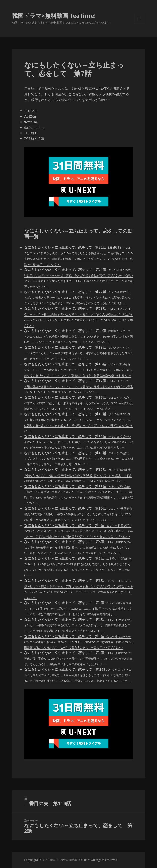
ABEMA (30, 116)
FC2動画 (31, 133)
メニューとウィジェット (139, 24)
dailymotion (34, 127)
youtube (31, 122)
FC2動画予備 (34, 139)
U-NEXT (31, 111)
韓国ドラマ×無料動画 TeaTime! (54, 16)
